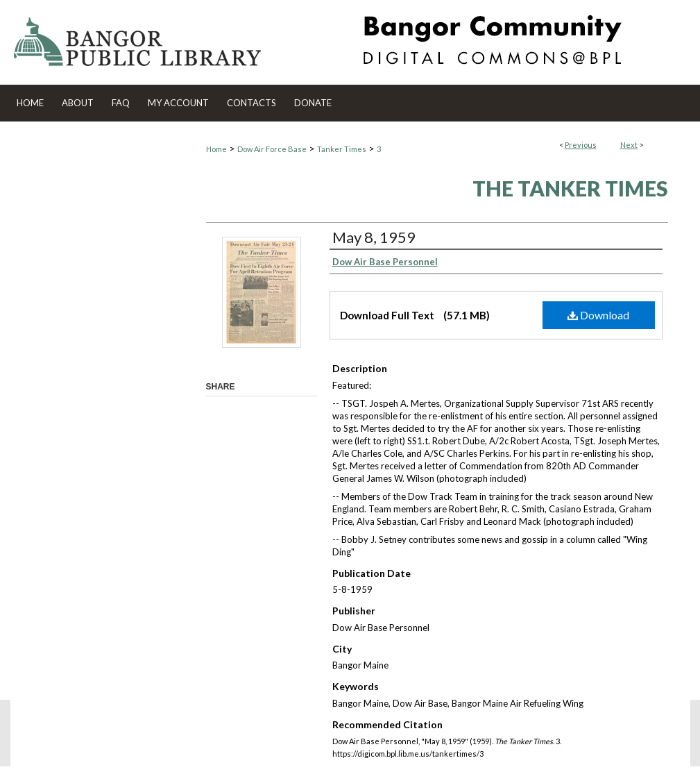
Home (216, 149)
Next (629, 145)
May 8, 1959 (374, 237)
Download (598, 315)
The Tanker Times (570, 188)
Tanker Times (342, 149)
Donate (313, 103)
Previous (581, 145)
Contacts (251, 103)
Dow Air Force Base (272, 149)
